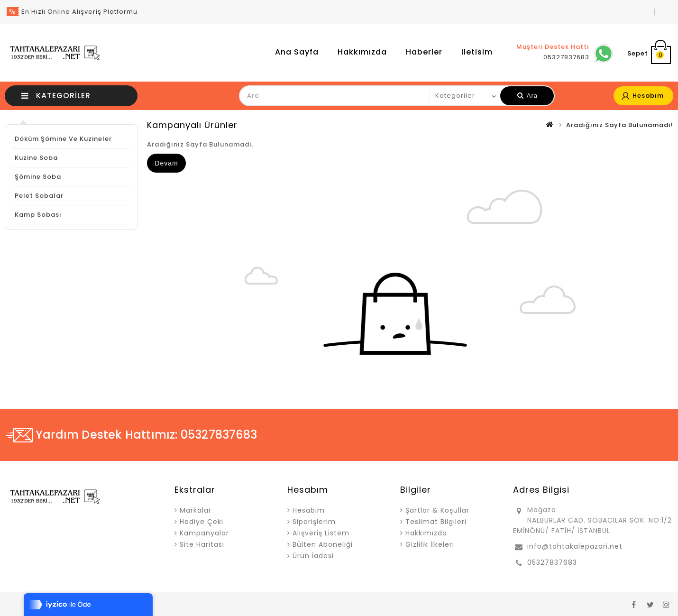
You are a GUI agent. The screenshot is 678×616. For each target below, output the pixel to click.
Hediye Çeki (202, 522)
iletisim (477, 52)
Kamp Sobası (38, 215)
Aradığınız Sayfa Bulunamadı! (620, 125)
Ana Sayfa (297, 52)
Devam (166, 163)
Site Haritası (202, 544)
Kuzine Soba (36, 158)
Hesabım (309, 510)
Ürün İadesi (313, 556)
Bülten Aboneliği (323, 544)
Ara (527, 96)
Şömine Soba (38, 177)
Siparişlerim (314, 522)
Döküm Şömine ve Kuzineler (63, 139)
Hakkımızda (362, 52)
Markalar (196, 510)
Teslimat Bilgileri (436, 522)
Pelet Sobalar (39, 196)
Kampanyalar (204, 533)
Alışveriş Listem (321, 533)
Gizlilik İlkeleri (430, 544)
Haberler (424, 52)
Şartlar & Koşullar (437, 510)
